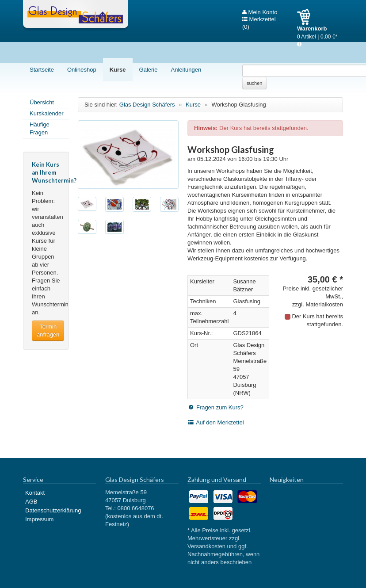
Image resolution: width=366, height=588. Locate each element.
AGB (31, 502)
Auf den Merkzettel (220, 422)
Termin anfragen (48, 330)
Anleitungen (186, 70)
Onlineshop (82, 70)
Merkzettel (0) (259, 19)
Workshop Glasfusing (238, 105)
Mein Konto (260, 12)
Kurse (118, 70)
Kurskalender (47, 113)
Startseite (42, 70)
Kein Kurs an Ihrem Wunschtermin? (54, 172)
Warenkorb (307, 17)
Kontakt (35, 493)
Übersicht (42, 102)
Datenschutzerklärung (53, 510)
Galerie (149, 70)
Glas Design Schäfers (76, 15)
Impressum (39, 519)
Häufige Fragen (40, 128)
